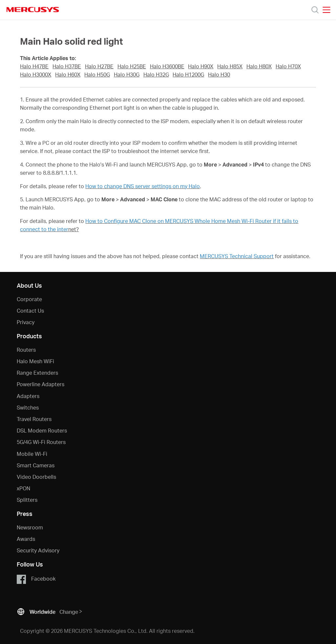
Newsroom (30, 527)
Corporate (29, 299)
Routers (26, 350)
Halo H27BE (99, 66)
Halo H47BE (34, 66)
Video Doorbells (36, 477)
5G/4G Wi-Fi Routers (41, 442)
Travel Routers (34, 419)
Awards (26, 539)
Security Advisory (38, 550)
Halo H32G (156, 75)
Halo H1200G (188, 75)
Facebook (36, 579)
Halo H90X (201, 66)
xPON (23, 488)
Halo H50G (97, 75)
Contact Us (30, 311)
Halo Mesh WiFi (35, 361)
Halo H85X (230, 66)
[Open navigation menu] (326, 10)
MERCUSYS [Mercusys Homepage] (33, 10)
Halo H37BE (67, 66)
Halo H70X (288, 66)
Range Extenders (37, 373)
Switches (28, 407)
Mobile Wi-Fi (32, 454)
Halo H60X (68, 75)
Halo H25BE (132, 66)
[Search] (315, 10)
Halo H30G (127, 75)
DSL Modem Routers (42, 430)
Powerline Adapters (41, 384)
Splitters (27, 500)
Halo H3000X (36, 75)
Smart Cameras (36, 465)
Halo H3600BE (167, 66)
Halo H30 (219, 75)
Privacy (26, 322)
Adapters (28, 396)
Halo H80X (259, 66)
